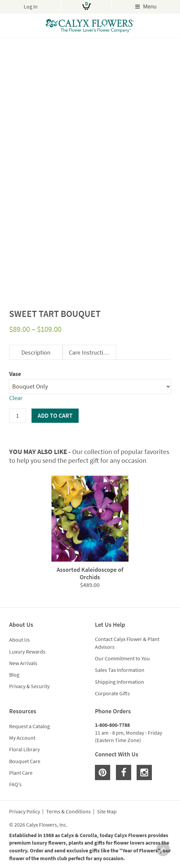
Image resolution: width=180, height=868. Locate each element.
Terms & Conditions (68, 812)
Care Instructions (91, 352)
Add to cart (55, 416)
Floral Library (24, 749)
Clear (16, 398)
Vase (15, 374)
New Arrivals (23, 663)
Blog (14, 675)
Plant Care (21, 773)
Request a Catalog (29, 726)
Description (36, 352)
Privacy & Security (29, 686)
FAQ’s (15, 784)
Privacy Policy (25, 812)
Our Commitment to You (122, 658)
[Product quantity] (18, 416)
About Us (19, 640)
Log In (31, 7)
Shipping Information (119, 682)
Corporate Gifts (112, 693)
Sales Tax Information (120, 670)
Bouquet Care (25, 761)
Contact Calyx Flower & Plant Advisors (127, 643)
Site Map (107, 812)
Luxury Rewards (27, 652)
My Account (22, 738)
